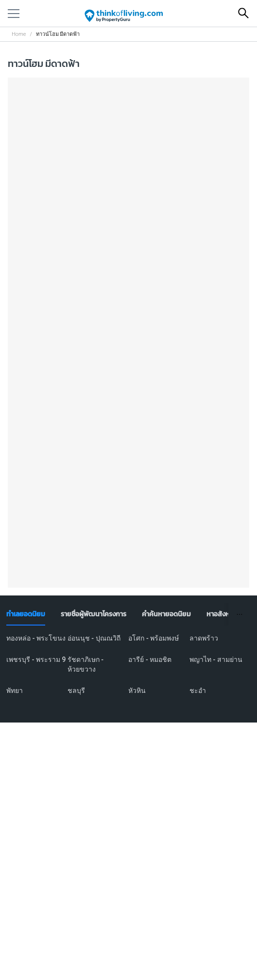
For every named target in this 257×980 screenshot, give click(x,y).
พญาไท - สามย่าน (216, 659)
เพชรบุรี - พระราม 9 (36, 659)
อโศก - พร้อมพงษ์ (154, 638)
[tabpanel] (128, 670)
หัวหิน (137, 691)
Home (19, 34)
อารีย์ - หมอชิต (150, 659)
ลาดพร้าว (204, 638)
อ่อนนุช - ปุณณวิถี (94, 638)
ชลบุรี (76, 691)
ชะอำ (198, 691)
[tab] (26, 614)
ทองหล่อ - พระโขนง (36, 638)
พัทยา (15, 691)
